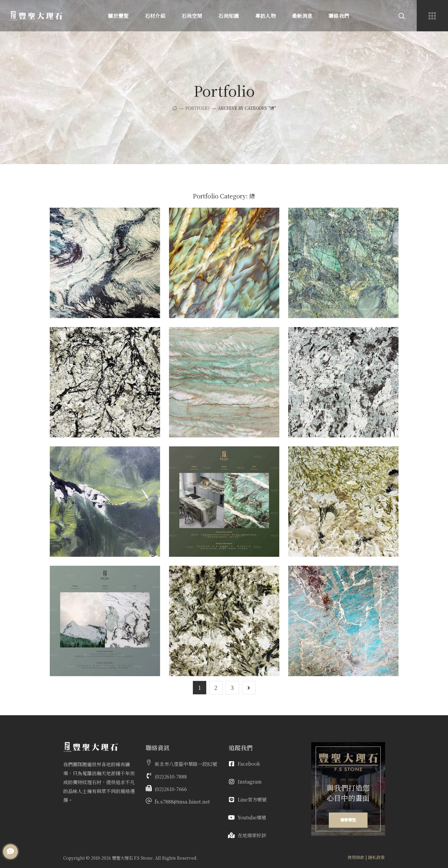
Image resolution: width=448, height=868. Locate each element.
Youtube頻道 (252, 817)
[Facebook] (232, 764)
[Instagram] (232, 782)
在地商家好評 (252, 835)
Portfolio (197, 108)
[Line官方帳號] (232, 800)
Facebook (249, 764)
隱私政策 (376, 857)
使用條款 (356, 857)
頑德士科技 (240, 858)
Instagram (250, 782)
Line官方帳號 (252, 800)
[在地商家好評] (232, 835)
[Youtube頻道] (232, 818)
